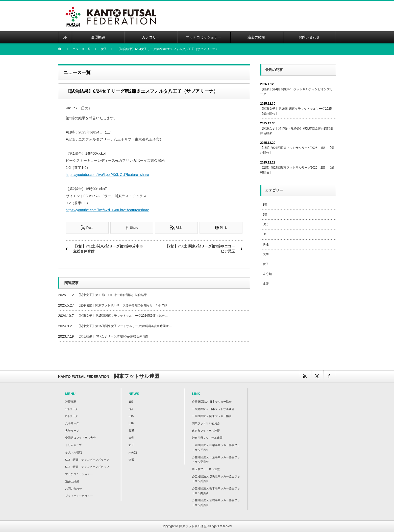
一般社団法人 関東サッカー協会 (212, 416)
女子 (88, 108)
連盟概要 (71, 401)
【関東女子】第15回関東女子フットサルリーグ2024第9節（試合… (122, 315)
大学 (266, 254)
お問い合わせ (73, 488)
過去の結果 (72, 481)
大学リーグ (72, 430)
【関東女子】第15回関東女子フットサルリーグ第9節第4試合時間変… (124, 326)
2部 (265, 215)
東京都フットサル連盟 (206, 430)
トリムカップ (73, 445)
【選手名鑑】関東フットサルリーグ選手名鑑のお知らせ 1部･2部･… (124, 305)
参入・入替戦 (73, 452)
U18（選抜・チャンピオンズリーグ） (89, 459)
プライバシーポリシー (79, 496)
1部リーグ (71, 409)
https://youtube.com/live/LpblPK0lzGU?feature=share (107, 175)
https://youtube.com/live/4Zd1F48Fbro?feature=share (107, 210)
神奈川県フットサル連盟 (207, 438)
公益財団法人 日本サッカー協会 (212, 401)
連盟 (266, 284)
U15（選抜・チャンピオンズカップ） (89, 467)
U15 (265, 224)
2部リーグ (71, 416)
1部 (265, 205)
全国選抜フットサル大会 (80, 438)
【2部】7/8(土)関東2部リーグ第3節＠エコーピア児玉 (200, 248)
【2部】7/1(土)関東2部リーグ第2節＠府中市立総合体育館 (108, 248)
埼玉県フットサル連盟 (206, 469)
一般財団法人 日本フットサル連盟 (213, 409)
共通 (266, 244)
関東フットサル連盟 (193, 526)
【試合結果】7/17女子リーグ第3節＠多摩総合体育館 (113, 336)
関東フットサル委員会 (206, 423)
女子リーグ (72, 423)
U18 (265, 234)
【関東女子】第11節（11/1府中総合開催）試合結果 (112, 295)
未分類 (267, 274)
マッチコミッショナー (79, 474)
